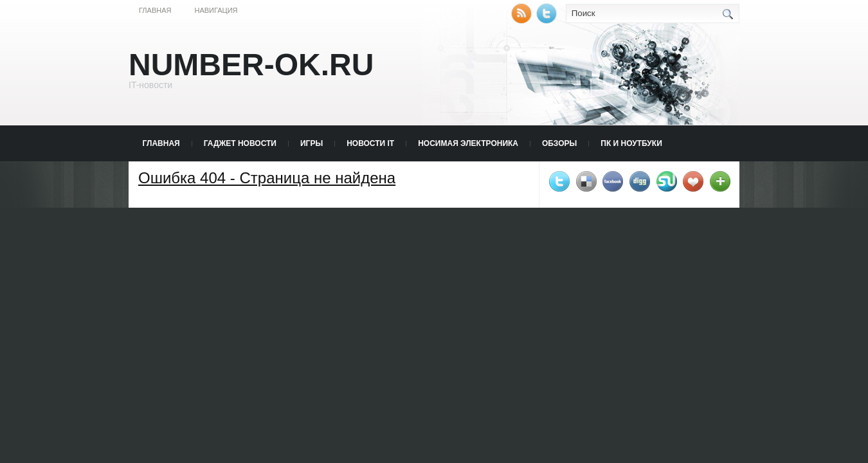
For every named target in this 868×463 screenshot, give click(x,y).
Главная (155, 10)
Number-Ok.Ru (251, 65)
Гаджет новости (240, 143)
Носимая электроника (468, 143)
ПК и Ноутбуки (631, 143)
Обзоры (559, 143)
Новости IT (370, 143)
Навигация (216, 10)
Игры (312, 143)
